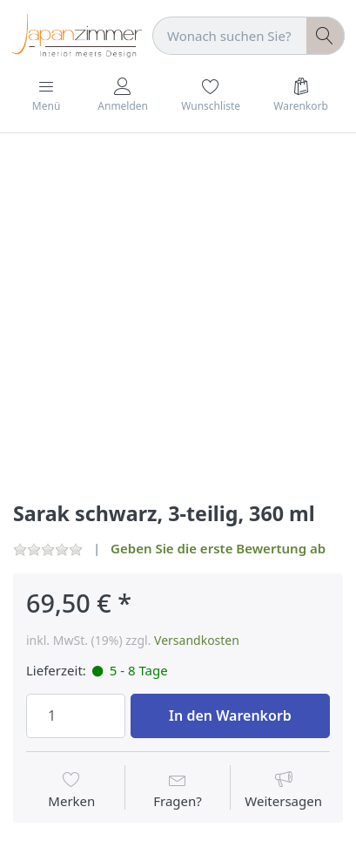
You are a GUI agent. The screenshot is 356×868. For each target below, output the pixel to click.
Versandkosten (197, 640)
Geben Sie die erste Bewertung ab (218, 548)
